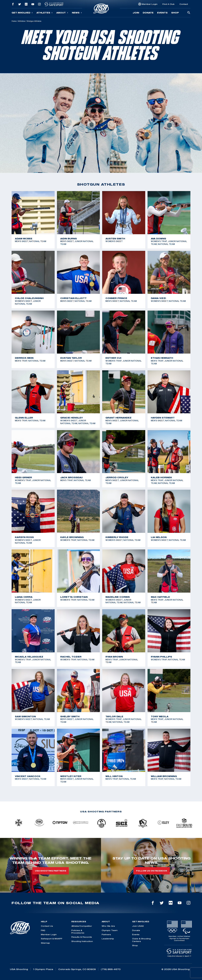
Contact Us (47, 926)
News (77, 13)
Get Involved (22, 13)
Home (14, 21)
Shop (175, 13)
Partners (106, 934)
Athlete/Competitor (82, 926)
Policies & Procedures (78, 932)
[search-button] (189, 13)
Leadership (108, 939)
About (62, 13)
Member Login (150, 4)
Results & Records (82, 937)
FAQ (43, 930)
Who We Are (108, 926)
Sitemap (45, 943)
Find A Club (168, 4)
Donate (148, 13)
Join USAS (138, 926)
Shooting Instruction (82, 941)
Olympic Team (110, 930)
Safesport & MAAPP (52, 939)
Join (136, 13)
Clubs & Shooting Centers (141, 940)
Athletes (45, 13)
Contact (184, 4)
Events (162, 13)
